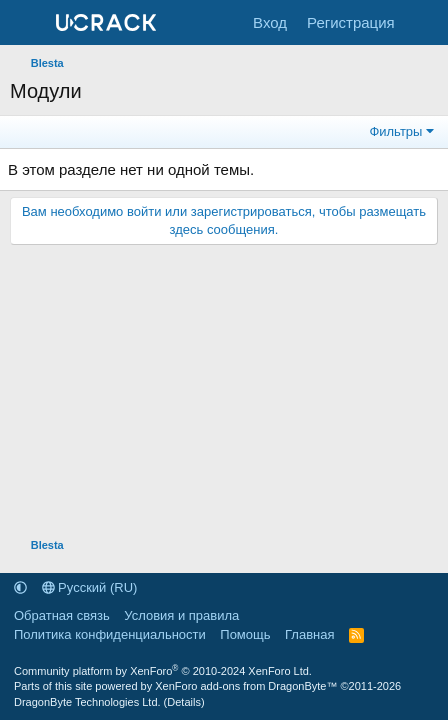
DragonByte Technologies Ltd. (87, 702)
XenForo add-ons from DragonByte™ (246, 686)
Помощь (245, 634)
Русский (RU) (90, 587)
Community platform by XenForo (163, 671)
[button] (20, 587)
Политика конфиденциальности (110, 634)
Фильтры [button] (395, 131)
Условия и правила (181, 615)
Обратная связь (62, 615)
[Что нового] (424, 22)
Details (184, 702)
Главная (309, 634)
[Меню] (27, 23)
